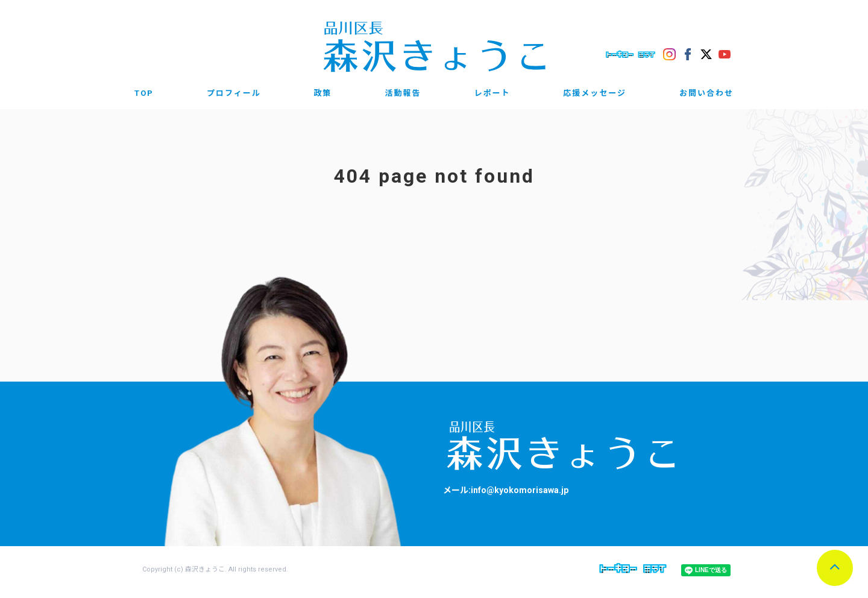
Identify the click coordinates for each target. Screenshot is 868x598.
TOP (144, 93)
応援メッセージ (595, 93)
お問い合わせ (706, 93)
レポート (492, 93)
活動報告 (403, 93)
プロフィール (234, 93)
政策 (323, 93)
